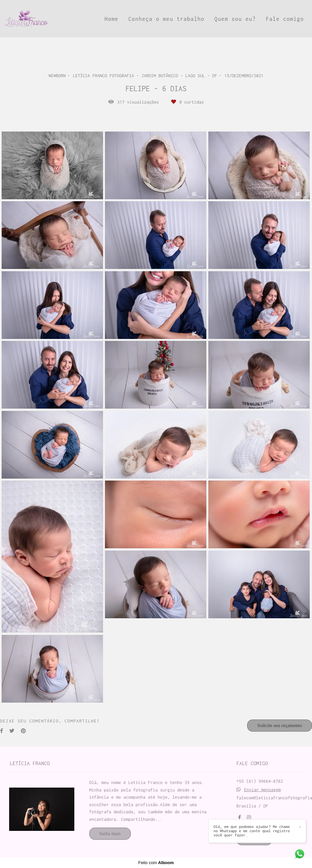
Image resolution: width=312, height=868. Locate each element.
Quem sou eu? (235, 19)
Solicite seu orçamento (280, 725)
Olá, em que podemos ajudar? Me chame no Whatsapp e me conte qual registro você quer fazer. (252, 831)
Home (111, 19)
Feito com (156, 863)
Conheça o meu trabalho (166, 19)
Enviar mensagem (263, 790)
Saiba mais (110, 833)
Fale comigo (285, 19)
